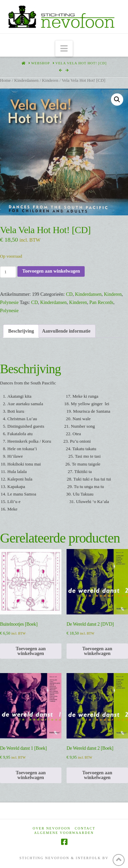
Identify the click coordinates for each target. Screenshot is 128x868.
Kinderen (50, 80)
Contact (85, 828)
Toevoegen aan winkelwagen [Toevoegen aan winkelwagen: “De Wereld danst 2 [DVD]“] (97, 651)
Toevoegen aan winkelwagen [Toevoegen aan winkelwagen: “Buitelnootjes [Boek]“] (31, 651)
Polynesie (9, 302)
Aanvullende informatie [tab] (66, 331)
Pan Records (101, 302)
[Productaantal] (8, 272)
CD (69, 294)
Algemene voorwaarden (64, 833)
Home (5, 80)
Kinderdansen (26, 80)
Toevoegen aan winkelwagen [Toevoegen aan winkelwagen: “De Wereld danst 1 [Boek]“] (31, 775)
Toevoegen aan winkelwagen (51, 271)
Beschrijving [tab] (21, 331)
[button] (64, 49)
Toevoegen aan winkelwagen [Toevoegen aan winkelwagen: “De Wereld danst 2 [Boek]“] (97, 775)
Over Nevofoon (52, 828)
